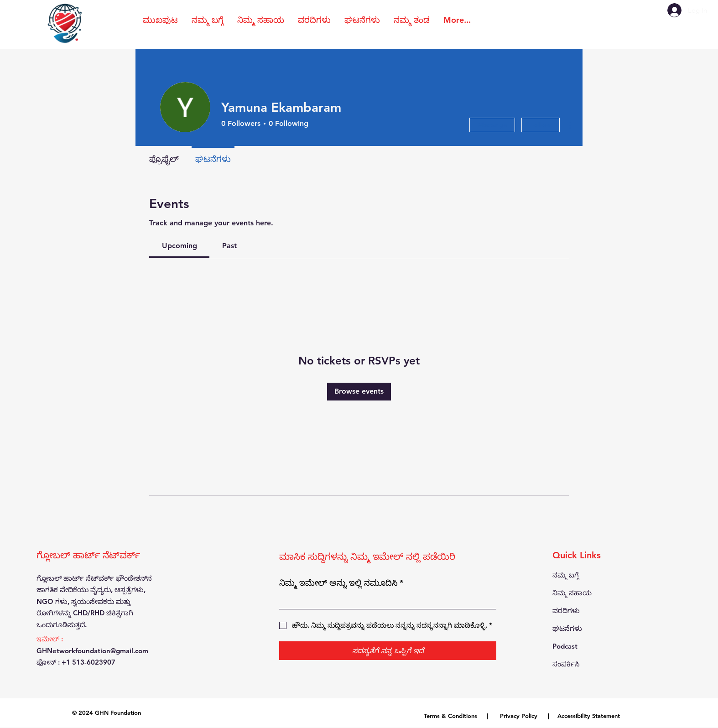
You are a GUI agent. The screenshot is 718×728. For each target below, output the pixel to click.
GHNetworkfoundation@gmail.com (92, 651)
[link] (179, 246)
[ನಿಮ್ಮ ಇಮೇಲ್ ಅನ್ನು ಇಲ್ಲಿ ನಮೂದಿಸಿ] (385, 601)
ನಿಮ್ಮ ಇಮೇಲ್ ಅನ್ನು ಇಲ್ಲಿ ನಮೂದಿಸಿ (341, 583)
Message (492, 125)
